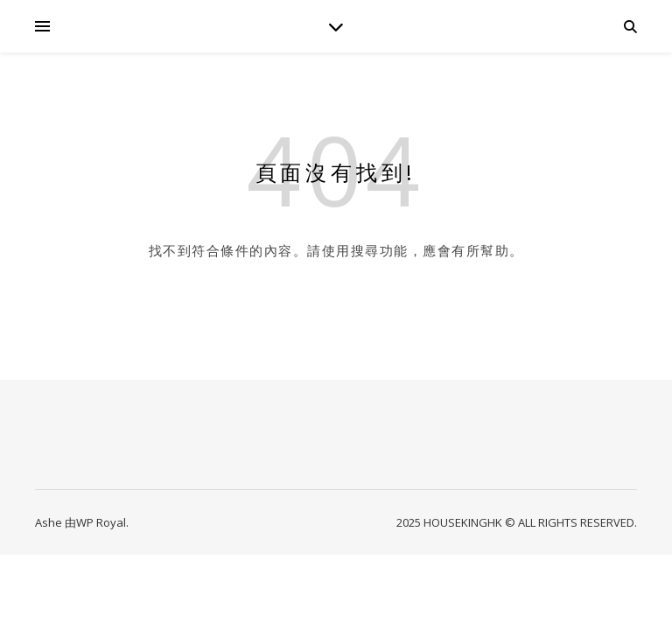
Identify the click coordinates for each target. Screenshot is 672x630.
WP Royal (101, 522)
